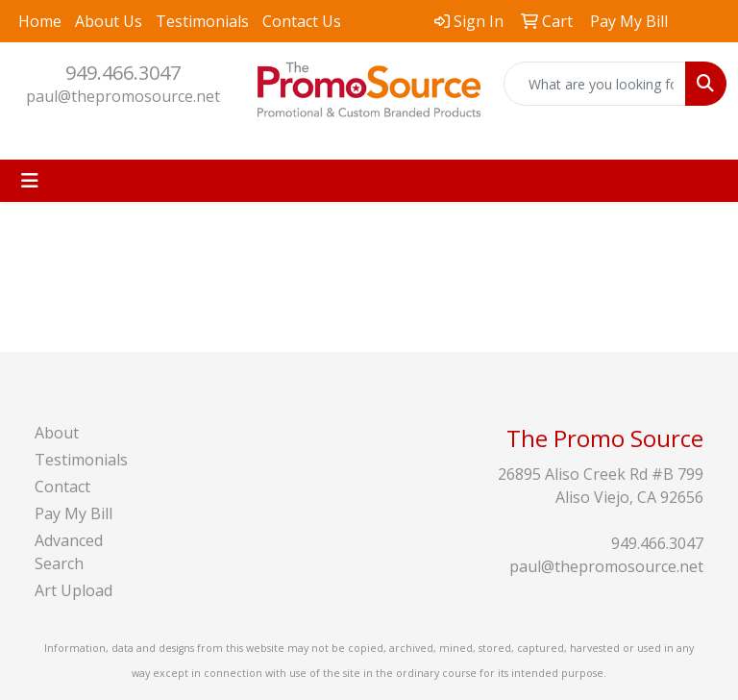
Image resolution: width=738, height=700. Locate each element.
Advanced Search (69, 552)
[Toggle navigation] (30, 181)
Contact (62, 487)
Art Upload (74, 590)
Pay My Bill (74, 513)
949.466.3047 (123, 73)
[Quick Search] (595, 84)
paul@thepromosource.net (123, 96)
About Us (109, 21)
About (57, 433)
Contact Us (302, 21)
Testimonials (202, 21)
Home (40, 21)
